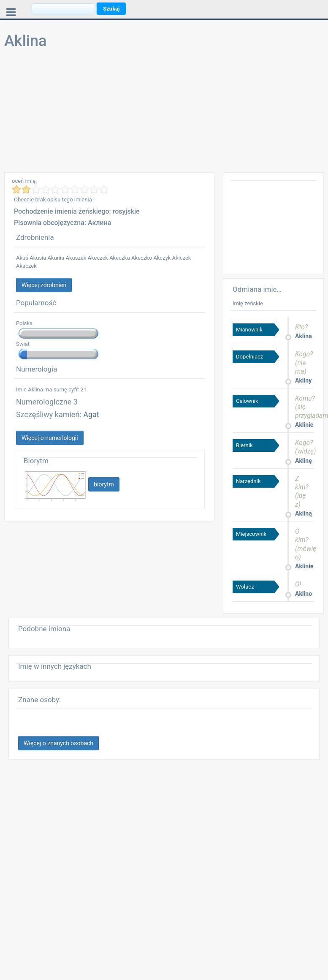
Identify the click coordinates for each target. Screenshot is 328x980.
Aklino (304, 594)
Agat (91, 414)
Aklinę (304, 461)
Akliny (303, 380)
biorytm (104, 484)
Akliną (304, 513)
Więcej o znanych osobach (58, 743)
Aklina (304, 336)
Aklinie (304, 425)
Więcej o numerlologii (50, 438)
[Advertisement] (162, 113)
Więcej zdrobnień (44, 285)
